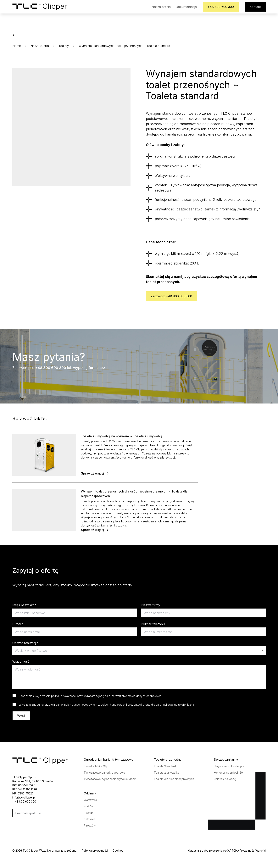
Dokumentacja (186, 7)
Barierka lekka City (96, 766)
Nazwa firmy (151, 605)
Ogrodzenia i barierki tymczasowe (109, 759)
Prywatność (247, 851)
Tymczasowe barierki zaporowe (104, 773)
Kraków (89, 806)
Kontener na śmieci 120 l (229, 773)
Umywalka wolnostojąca (229, 766)
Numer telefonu (153, 624)
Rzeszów (90, 825)
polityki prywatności (64, 696)
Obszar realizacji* (25, 643)
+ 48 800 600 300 (24, 801)
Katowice (90, 819)
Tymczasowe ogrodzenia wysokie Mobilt (110, 779)
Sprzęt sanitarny (226, 759)
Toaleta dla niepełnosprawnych (174, 779)
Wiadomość (21, 661)
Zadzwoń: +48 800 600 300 (171, 296)
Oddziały (90, 793)
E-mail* (18, 624)
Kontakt (255, 7)
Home (17, 46)
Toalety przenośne (168, 759)
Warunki (261, 851)
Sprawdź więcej (95, 473)
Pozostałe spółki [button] (28, 813)
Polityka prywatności (95, 851)
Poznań (89, 813)
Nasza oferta (161, 7)
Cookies (118, 851)
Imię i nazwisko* (24, 605)
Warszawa (90, 800)
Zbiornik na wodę (225, 779)
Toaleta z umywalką (167, 773)
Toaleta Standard (165, 766)
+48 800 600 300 (221, 7)
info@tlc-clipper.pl (24, 797)
